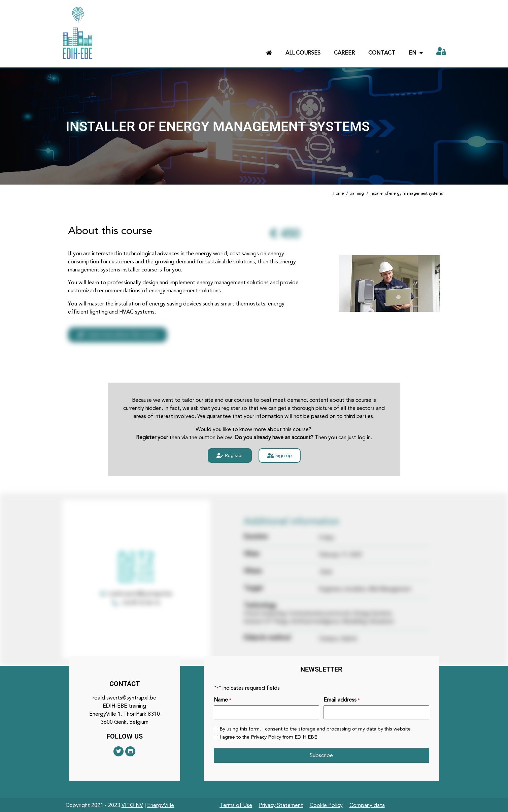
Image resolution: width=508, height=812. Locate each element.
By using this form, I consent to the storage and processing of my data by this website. (316, 729)
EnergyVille (161, 804)
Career (344, 53)
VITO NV (132, 804)
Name (222, 700)
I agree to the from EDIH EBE (268, 737)
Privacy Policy (266, 737)
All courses (303, 53)
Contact (382, 53)
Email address (342, 700)
